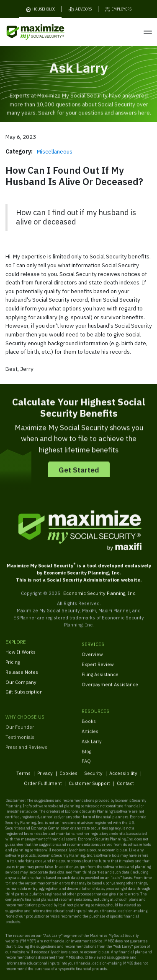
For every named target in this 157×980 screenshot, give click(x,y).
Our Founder (20, 745)
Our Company (21, 687)
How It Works (21, 658)
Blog (86, 764)
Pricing (13, 668)
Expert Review (98, 672)
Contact (125, 789)
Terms (23, 778)
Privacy (45, 778)
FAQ (86, 774)
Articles (90, 744)
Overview (92, 662)
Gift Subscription (24, 697)
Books (89, 734)
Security (93, 778)
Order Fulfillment (42, 789)
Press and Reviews (26, 765)
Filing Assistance (100, 682)
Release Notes (22, 678)
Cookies (68, 778)
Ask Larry (92, 754)
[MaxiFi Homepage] (24, 32)
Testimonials (20, 755)
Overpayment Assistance (110, 692)
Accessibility (123, 778)
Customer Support (89, 789)
